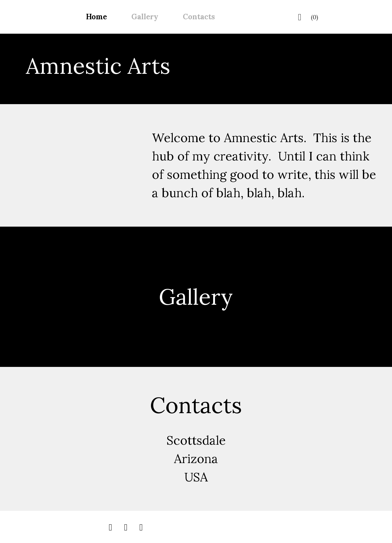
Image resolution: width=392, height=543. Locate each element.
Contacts (199, 17)
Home (96, 17)
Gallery (145, 17)
